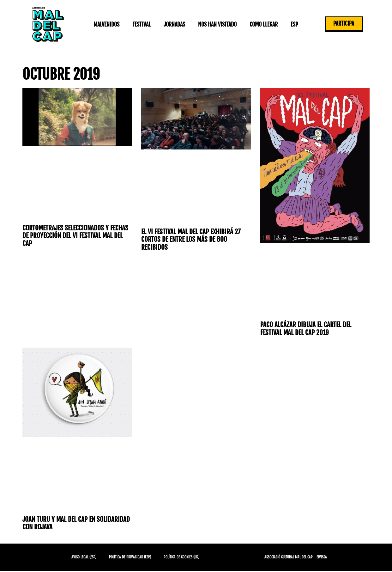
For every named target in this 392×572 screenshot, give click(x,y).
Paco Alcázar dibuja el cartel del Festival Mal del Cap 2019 (307, 329)
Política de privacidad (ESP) (130, 558)
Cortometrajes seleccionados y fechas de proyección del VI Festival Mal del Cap (73, 236)
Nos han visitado (217, 24)
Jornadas (174, 24)
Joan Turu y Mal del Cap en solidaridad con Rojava (60, 524)
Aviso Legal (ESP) (84, 558)
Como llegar (263, 24)
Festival (141, 24)
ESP (294, 24)
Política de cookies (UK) (181, 558)
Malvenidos (106, 24)
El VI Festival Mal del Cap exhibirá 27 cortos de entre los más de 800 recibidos (192, 240)
